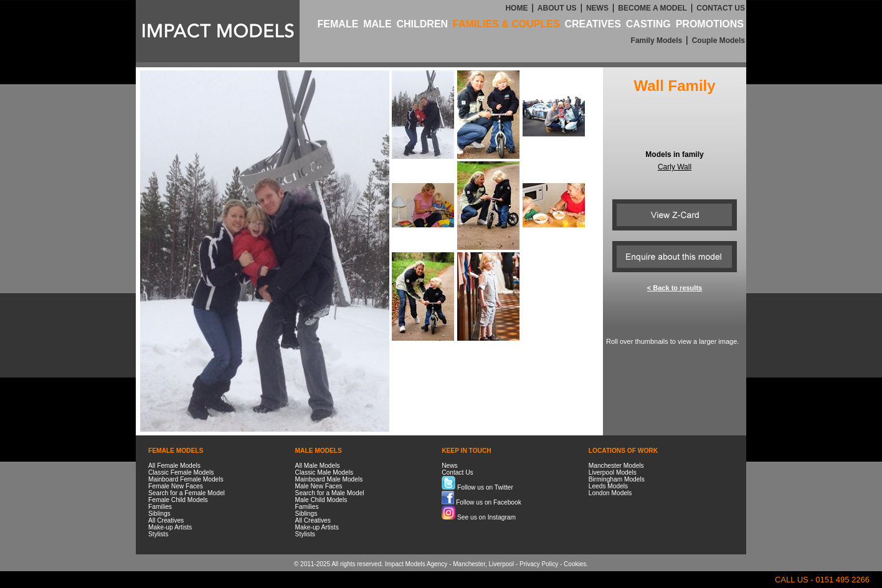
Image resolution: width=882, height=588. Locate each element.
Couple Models (718, 40)
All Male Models (318, 466)
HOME (516, 8)
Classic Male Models (324, 472)
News (449, 466)
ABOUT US (557, 8)
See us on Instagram (479, 517)
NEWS (597, 8)
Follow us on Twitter (477, 487)
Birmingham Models (617, 479)
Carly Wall (675, 167)
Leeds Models (608, 486)
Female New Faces (176, 486)
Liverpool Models (613, 472)
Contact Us (457, 472)
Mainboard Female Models (186, 479)
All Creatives (166, 520)
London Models (610, 493)
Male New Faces (319, 486)
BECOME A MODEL (652, 8)
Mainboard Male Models (329, 479)
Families (160, 507)
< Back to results (675, 288)
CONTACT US (721, 8)
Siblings (159, 514)
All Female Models (174, 466)
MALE (377, 24)
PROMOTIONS (710, 24)
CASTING (648, 24)
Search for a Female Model (187, 493)
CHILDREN (422, 24)
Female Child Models (178, 500)
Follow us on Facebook (481, 502)
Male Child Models (321, 500)
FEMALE (338, 24)
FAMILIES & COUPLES (506, 24)
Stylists (158, 534)
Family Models (657, 40)
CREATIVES (592, 24)
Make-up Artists (170, 527)
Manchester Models (616, 466)
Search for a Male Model (330, 493)
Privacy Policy (539, 564)
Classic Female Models (181, 472)
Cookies (575, 564)
